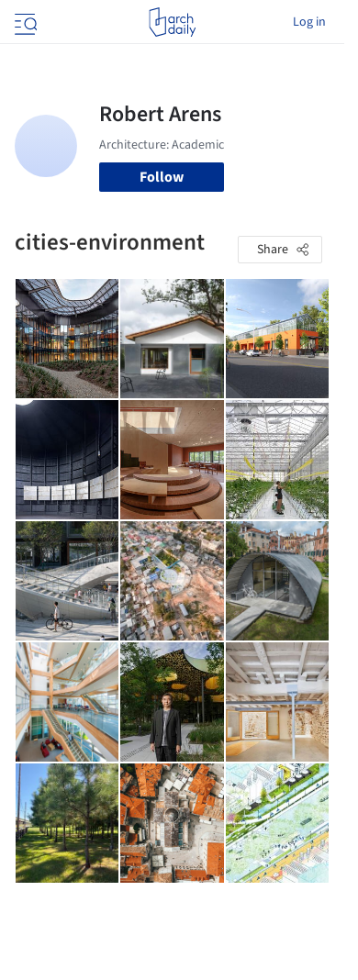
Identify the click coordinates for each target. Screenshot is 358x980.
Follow (162, 177)
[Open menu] (24, 22)
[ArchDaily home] (172, 22)
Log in (309, 22)
